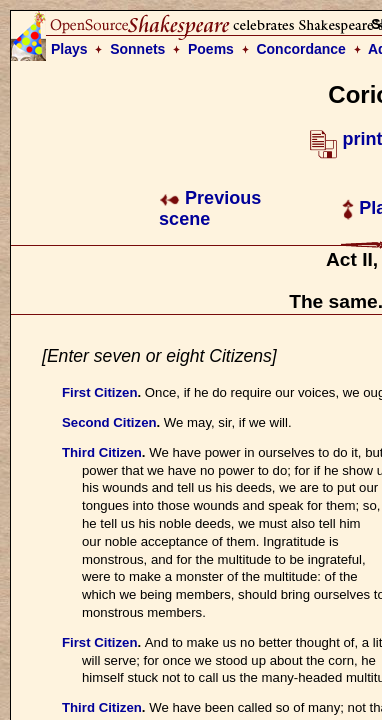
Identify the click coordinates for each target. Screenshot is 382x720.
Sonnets (137, 49)
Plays (69, 49)
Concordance (300, 49)
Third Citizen (102, 452)
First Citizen (99, 392)
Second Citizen (109, 422)
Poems (211, 49)
